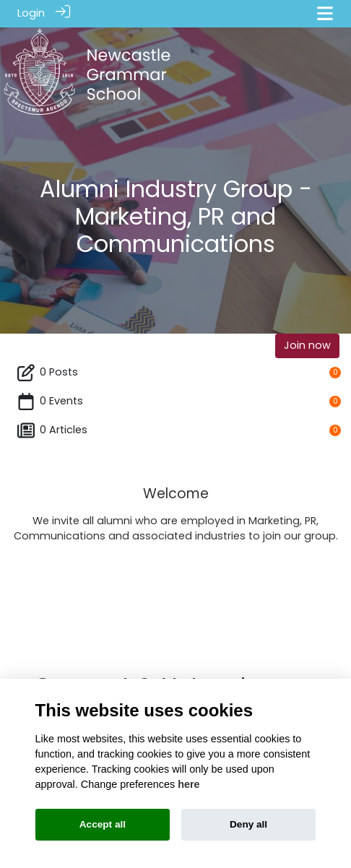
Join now (307, 344)
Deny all (248, 824)
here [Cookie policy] (188, 784)
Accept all (103, 824)
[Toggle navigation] (325, 13)
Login (31, 13)
